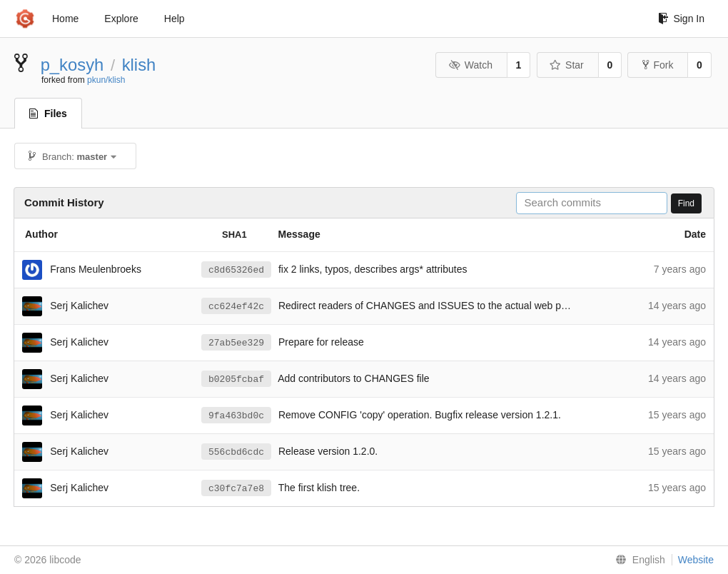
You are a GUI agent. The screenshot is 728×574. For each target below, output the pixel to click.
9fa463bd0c (236, 416)
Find (686, 203)
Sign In (681, 19)
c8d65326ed (236, 270)
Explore (121, 19)
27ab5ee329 (236, 343)
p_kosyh (72, 65)
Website (696, 560)
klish (139, 65)
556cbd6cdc (236, 452)
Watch (470, 65)
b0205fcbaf (236, 379)
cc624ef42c (236, 307)
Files (48, 114)
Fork (658, 65)
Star (567, 65)
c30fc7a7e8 (236, 489)
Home (65, 19)
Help (175, 19)
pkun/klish (106, 80)
